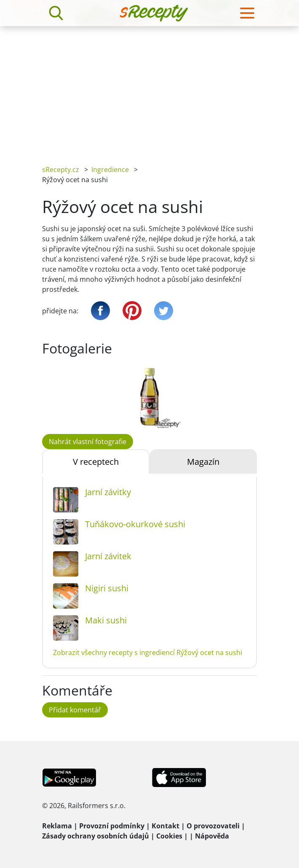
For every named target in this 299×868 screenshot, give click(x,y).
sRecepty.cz (61, 170)
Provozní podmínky (112, 826)
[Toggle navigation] (247, 13)
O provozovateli (213, 826)
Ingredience (110, 170)
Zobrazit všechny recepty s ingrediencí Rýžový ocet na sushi (148, 652)
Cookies (169, 836)
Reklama (57, 826)
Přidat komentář (75, 710)
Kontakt (166, 826)
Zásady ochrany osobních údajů (96, 836)
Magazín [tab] (203, 462)
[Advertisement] (149, 89)
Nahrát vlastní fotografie (88, 442)
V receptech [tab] (96, 462)
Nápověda (212, 836)
